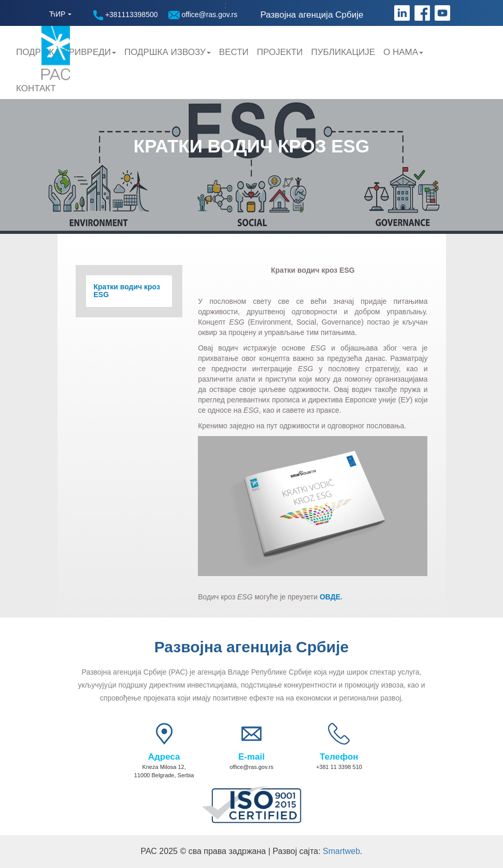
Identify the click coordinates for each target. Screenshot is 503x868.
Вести (234, 52)
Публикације (343, 52)
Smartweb (341, 851)
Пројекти (280, 52)
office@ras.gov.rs (203, 15)
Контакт (36, 88)
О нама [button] (403, 52)
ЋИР (57, 14)
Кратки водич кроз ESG (127, 291)
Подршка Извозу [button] (168, 52)
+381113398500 (126, 15)
